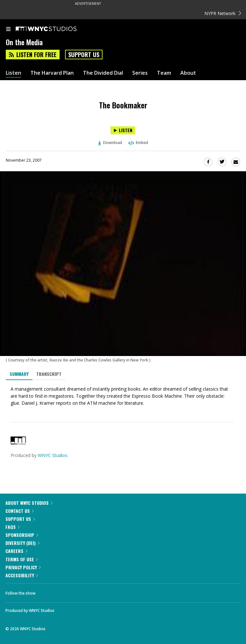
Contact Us (20, 511)
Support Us (84, 55)
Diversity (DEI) (22, 543)
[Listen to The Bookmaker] (123, 130)
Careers (16, 551)
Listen (13, 73)
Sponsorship (22, 535)
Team (164, 73)
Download (110, 143)
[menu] (8, 30)
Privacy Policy (23, 567)
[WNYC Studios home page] (54, 29)
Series (140, 73)
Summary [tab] (19, 374)
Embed (138, 143)
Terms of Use (22, 559)
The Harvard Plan (52, 73)
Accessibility (22, 575)
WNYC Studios (53, 455)
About (188, 73)
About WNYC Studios (29, 503)
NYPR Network (223, 13)
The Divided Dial (103, 73)
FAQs (12, 527)
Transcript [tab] (49, 374)
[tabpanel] (123, 396)
